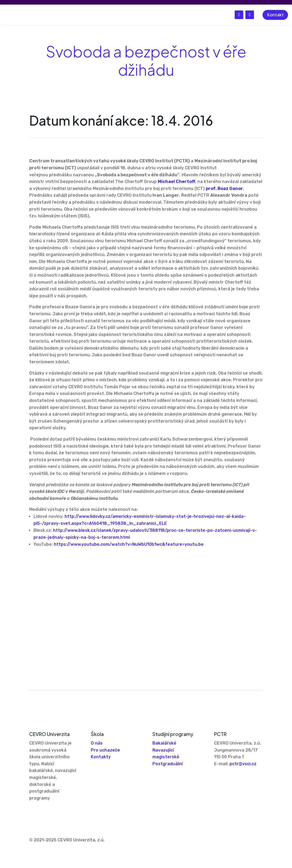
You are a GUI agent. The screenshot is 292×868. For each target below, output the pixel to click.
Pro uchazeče (105, 750)
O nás (97, 743)
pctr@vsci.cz (243, 764)
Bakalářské (164, 743)
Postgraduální (168, 764)
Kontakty (101, 757)
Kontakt (275, 15)
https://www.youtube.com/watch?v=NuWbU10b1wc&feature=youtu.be (129, 544)
